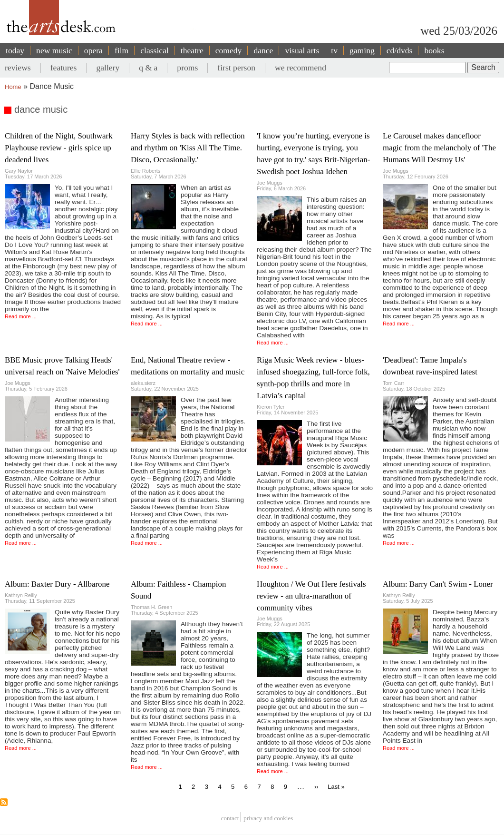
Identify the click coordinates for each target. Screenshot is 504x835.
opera (93, 50)
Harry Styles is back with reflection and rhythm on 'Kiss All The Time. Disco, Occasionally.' (188, 148)
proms (187, 68)
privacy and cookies (268, 818)
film (121, 50)
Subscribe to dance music (4, 802)
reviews (18, 68)
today (15, 50)
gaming (362, 50)
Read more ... (21, 316)
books (434, 50)
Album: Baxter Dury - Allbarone (57, 584)
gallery (108, 68)
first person (236, 68)
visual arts (302, 50)
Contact (230, 818)
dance (263, 50)
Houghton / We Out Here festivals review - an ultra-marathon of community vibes (311, 596)
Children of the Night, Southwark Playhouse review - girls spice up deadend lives (59, 148)
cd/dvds (400, 50)
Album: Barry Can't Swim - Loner (438, 584)
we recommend (300, 68)
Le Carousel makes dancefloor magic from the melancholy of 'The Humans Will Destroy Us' (439, 148)
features (64, 68)
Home (13, 87)
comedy (229, 50)
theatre (192, 50)
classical (155, 50)
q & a (148, 68)
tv (334, 50)
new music (54, 50)
